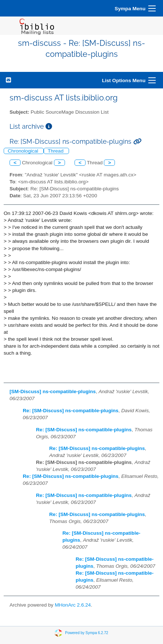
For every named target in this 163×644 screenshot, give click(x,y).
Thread (56, 151)
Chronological (24, 151)
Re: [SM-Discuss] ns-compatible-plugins (71, 411)
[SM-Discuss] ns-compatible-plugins (53, 391)
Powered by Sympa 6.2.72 (86, 632)
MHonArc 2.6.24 (73, 605)
